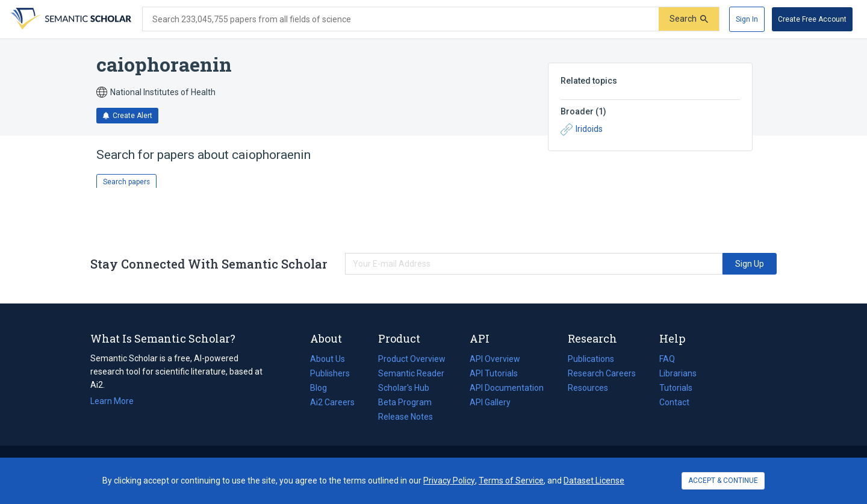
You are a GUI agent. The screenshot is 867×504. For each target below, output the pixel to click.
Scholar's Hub (404, 388)
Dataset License (594, 481)
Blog (323, 388)
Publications (591, 359)
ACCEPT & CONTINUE (723, 481)
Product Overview (412, 359)
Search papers (126, 182)
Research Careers (602, 373)
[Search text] (401, 19)
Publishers (330, 373)
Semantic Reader (411, 373)
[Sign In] (747, 19)
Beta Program (405, 402)
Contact (674, 402)
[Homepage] (70, 19)
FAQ (667, 359)
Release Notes (406, 417)
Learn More (112, 401)
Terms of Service (511, 481)
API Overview (495, 359)
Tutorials (676, 388)
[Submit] (689, 19)
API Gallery (490, 402)
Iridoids (582, 129)
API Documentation (507, 388)
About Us (328, 359)
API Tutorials (494, 373)
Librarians (678, 373)
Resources (588, 388)
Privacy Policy (449, 481)
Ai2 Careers (332, 402)
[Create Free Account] (812, 19)
